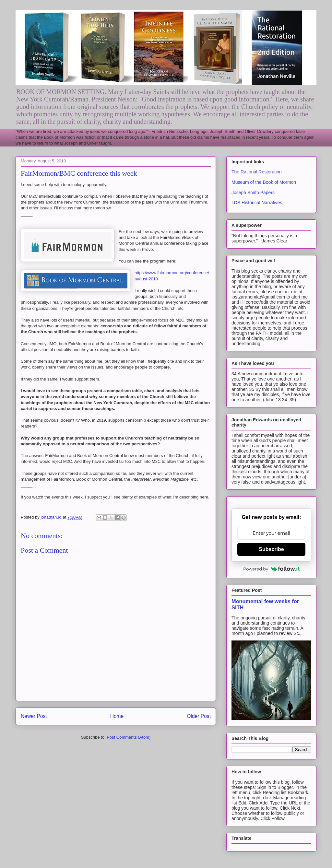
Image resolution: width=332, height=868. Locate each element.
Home (117, 716)
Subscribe (271, 549)
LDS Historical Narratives (257, 203)
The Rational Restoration (257, 172)
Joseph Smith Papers (253, 193)
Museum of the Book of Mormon (264, 182)
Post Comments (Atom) (129, 737)
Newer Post (34, 716)
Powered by (271, 569)
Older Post (199, 716)
